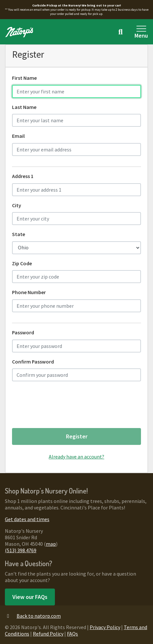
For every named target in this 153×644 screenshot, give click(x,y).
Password (23, 332)
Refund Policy (48, 634)
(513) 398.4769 (21, 550)
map (51, 544)
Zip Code (22, 263)
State (19, 234)
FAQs (72, 634)
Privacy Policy (105, 627)
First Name (24, 78)
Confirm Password (33, 362)
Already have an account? (76, 457)
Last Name (24, 107)
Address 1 (23, 176)
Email (18, 136)
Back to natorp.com (33, 616)
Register (77, 436)
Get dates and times (27, 519)
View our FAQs (30, 597)
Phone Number (29, 292)
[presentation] (61, 407)
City (17, 205)
